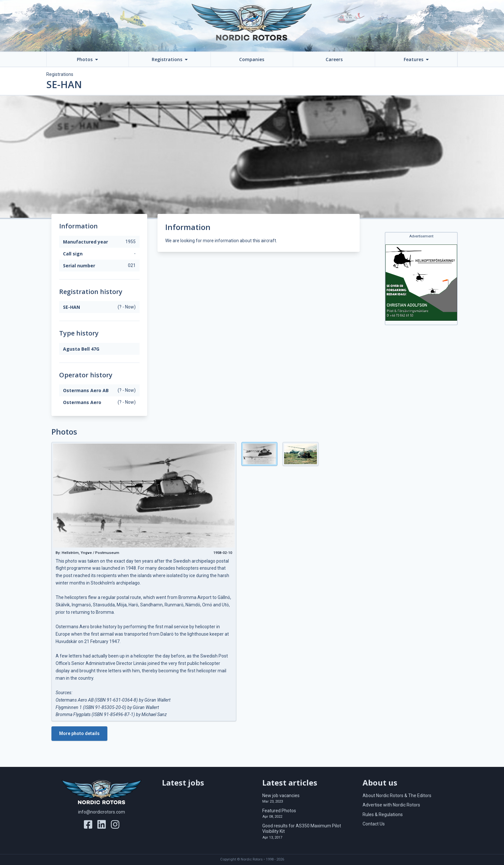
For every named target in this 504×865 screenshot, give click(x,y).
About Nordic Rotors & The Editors (397, 796)
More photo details (79, 733)
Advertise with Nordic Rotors (391, 805)
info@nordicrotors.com (102, 812)
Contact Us (374, 824)
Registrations (60, 74)
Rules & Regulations (383, 814)
